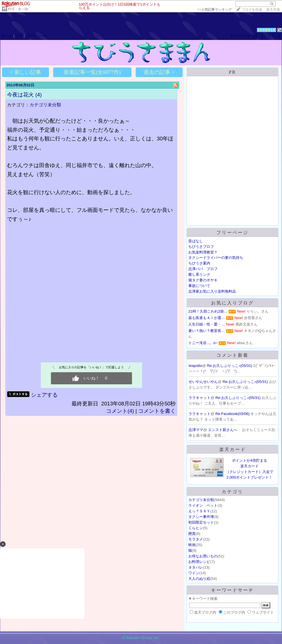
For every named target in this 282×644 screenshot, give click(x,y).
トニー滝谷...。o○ (203, 343)
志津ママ (196, 430)
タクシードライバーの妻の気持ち (216, 258)
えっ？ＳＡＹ (199, 511)
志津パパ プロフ (203, 269)
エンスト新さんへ (223, 430)
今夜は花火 (20, 95)
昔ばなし (196, 241)
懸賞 (192, 534)
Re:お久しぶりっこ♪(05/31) (230, 366)
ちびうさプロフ (201, 247)
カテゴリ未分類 (45, 105)
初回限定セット (201, 522)
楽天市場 (273, 10)
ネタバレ (196, 567)
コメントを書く (157, 411)
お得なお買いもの (203, 556)
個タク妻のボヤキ (203, 280)
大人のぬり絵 (199, 579)
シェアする (44, 395)
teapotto (195, 366)
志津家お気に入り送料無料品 (212, 291)
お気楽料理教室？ (203, 252)
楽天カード (233, 449)
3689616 (267, 30)
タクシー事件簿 (201, 517)
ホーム (7, 36)
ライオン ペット (203, 505)
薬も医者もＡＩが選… (207, 318)
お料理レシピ (199, 562)
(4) (38, 95)
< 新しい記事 (26, 72)
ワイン (194, 573)
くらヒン (196, 528)
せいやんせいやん (203, 382)
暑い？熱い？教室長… (207, 331)
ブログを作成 (252, 10)
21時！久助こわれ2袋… (208, 311)
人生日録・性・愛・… (207, 324)
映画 (192, 545)
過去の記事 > (159, 72)
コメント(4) (120, 411)
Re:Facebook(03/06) (233, 414)
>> (214, 10)
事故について (199, 286)
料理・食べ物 (18, 9)
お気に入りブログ (232, 303)
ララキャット (200, 398)
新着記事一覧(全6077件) (92, 72)
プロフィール (37, 36)
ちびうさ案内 (199, 263)
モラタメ (196, 539)
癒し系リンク (199, 274)
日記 (19, 36)
